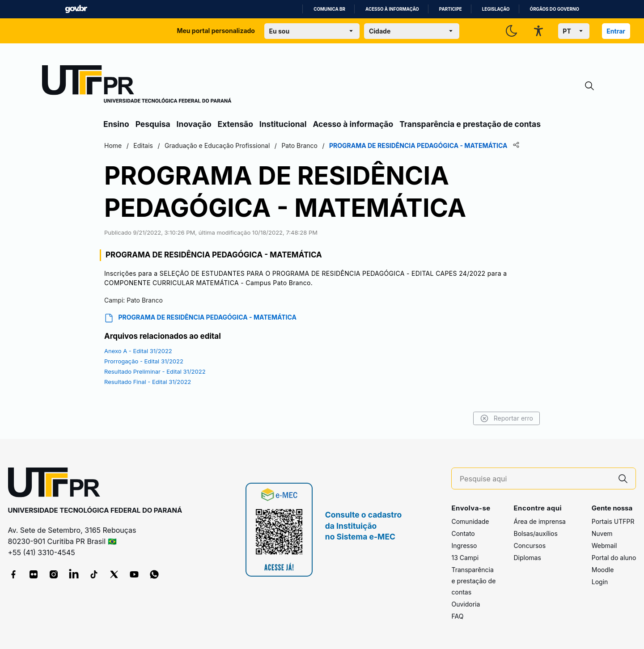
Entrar (616, 31)
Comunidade (470, 521)
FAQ (457, 616)
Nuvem (602, 533)
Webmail (604, 546)
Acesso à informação (392, 9)
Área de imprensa (539, 521)
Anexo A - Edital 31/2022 (138, 351)
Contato (463, 533)
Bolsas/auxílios (535, 533)
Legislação (496, 9)
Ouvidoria (466, 604)
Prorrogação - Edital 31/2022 (144, 361)
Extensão (235, 124)
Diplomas (527, 558)
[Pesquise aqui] (535, 479)
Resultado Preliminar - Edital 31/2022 (155, 371)
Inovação (194, 124)
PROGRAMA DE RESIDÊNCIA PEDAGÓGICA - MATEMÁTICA (200, 318)
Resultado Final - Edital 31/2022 (148, 382)
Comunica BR (329, 9)
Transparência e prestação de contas (470, 124)
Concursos (530, 546)
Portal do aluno (614, 558)
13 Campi (465, 558)
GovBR (76, 9)
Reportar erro (506, 418)
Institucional (283, 124)
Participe (451, 9)
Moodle (603, 570)
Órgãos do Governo (555, 9)
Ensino (116, 124)
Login (600, 582)
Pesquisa (153, 124)
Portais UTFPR (613, 521)
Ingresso (464, 546)
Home (113, 145)
